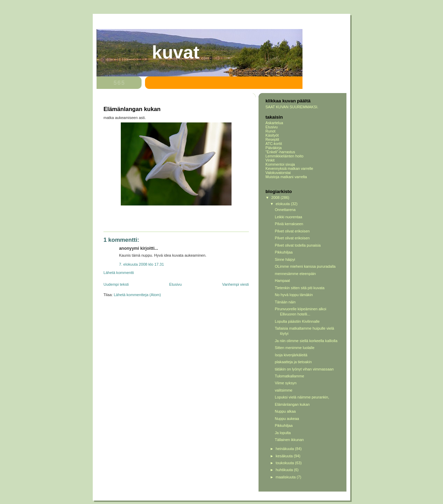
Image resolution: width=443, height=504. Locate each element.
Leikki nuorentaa (288, 217)
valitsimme (284, 390)
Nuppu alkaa (285, 411)
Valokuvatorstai (278, 173)
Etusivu (175, 284)
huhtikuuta (285, 470)
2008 (276, 198)
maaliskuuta (286, 477)
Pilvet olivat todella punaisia (298, 245)
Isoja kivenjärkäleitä (291, 355)
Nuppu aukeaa (287, 419)
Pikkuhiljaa (284, 252)
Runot (270, 131)
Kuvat (176, 52)
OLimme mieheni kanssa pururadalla (305, 266)
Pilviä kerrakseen (289, 224)
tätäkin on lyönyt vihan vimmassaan (304, 369)
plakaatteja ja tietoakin (293, 362)
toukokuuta (286, 463)
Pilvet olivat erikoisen (292, 231)
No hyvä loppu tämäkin (294, 295)
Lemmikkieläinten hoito (284, 156)
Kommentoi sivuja (280, 164)
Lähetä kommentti (119, 273)
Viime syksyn (286, 383)
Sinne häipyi (285, 259)
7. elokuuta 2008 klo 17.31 (142, 264)
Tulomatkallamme (290, 376)
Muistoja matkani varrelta (286, 177)
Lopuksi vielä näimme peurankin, (302, 397)
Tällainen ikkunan (289, 440)
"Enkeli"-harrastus (280, 152)
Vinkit (270, 160)
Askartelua (274, 123)
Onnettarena (285, 210)
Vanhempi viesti (236, 284)
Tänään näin (285, 302)
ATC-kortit (274, 144)
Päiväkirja (274, 148)
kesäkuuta (285, 456)
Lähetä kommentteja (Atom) (137, 295)
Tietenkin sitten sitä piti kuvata (300, 288)
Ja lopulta (283, 433)
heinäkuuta (286, 449)
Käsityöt (272, 135)
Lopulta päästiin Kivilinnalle (297, 321)
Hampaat (282, 281)
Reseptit (272, 139)
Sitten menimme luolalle (295, 348)
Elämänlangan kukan (292, 404)
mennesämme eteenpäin (295, 274)
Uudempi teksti (116, 284)
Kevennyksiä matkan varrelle (289, 168)
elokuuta (283, 204)
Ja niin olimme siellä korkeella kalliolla (306, 341)
